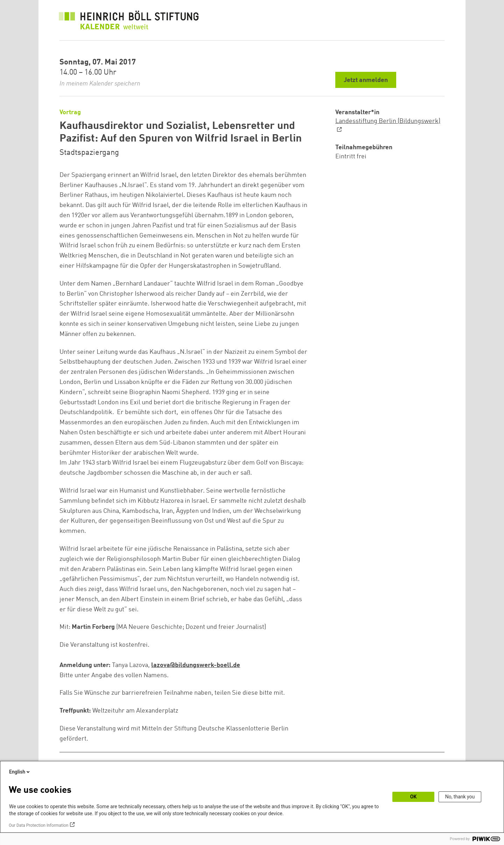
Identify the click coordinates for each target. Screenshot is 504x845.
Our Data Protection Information (38, 825)
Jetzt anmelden (366, 80)
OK (414, 797)
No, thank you (460, 797)
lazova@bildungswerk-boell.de (196, 665)
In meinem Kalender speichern (100, 84)
